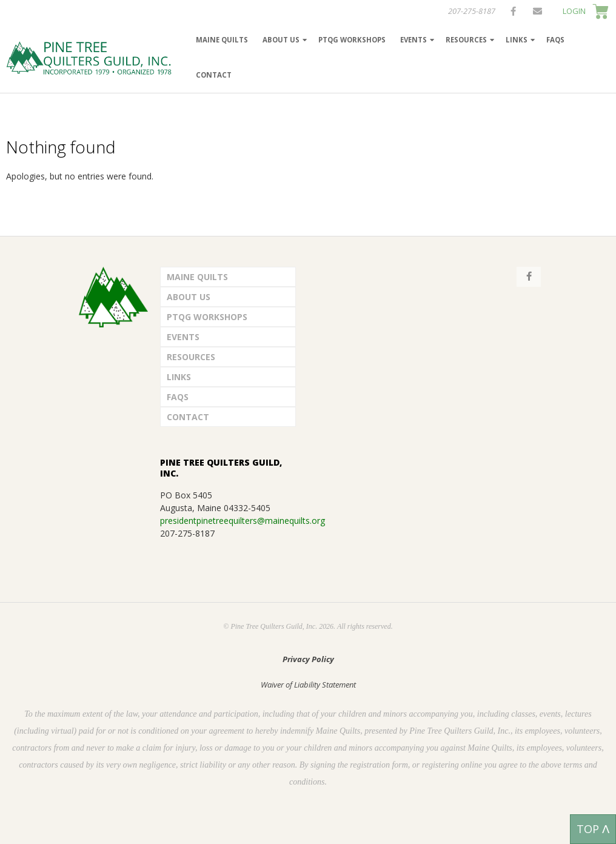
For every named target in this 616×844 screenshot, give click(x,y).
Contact (214, 75)
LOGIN (574, 11)
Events (413, 40)
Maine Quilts (222, 40)
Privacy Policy (308, 659)
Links (517, 40)
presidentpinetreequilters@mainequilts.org (243, 521)
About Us (281, 40)
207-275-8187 (472, 11)
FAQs (555, 40)
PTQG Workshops (352, 40)
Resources (466, 40)
